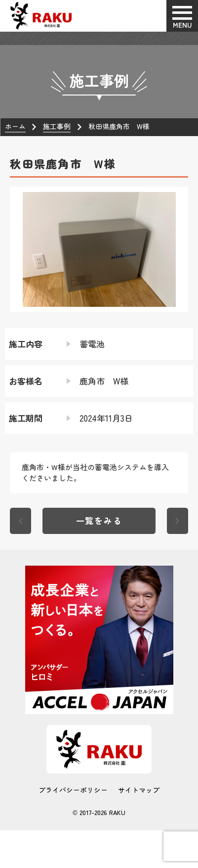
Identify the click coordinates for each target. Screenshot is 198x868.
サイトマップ (139, 790)
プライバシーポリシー (73, 790)
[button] (18, 249)
